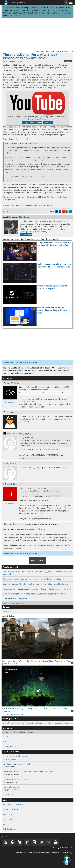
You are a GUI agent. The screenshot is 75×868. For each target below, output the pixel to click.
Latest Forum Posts (11, 752)
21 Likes (6, 211)
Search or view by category (13, 603)
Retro (35, 206)
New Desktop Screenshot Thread (16, 764)
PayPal (20, 13)
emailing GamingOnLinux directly (33, 232)
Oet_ (8, 383)
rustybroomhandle (14, 434)
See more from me (26, 235)
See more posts (9, 795)
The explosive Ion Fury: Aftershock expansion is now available (30, 56)
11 (72, 663)
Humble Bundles (9, 746)
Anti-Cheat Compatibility (13, 804)
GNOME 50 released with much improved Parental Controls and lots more (53, 310)
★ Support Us (37, 561)
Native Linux (10, 206)
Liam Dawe (9, 61)
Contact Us (7, 819)
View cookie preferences (37, 119)
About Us (6, 824)
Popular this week (10, 567)
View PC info (10, 402)
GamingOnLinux (18, 3)
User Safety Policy (65, 853)
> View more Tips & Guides (13, 714)
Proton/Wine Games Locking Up (16, 779)
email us (6, 373)
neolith (9, 484)
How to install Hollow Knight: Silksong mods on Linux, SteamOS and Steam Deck (38, 707)
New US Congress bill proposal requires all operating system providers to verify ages (37, 723)
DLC (20, 206)
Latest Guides (8, 616)
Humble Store (11, 15)
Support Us (7, 814)
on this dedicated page (49, 545)
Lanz (8, 412)
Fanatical (6, 737)
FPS (24, 206)
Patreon (19, 529)
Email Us (6, 611)
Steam (16, 197)
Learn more (69, 51)
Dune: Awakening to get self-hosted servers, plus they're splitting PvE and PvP (35, 594)
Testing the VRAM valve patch (15, 756)
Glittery (6, 463)
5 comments (68, 61)
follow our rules (24, 368)
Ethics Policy (51, 853)
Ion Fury (49, 206)
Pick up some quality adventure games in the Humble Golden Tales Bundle (33, 579)
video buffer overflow (11, 787)
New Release (29, 206)
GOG (68, 13)
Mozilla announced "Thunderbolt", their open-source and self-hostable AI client (35, 584)
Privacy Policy (40, 853)
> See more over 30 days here (15, 599)
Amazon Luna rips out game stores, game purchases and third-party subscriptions (37, 589)
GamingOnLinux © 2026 (62, 847)
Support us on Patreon (12, 8)
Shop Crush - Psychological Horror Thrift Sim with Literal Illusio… (29, 772)
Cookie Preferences (11, 809)
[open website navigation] (71, 3)
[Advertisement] (38, 34)
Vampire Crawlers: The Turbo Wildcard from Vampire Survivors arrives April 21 (54, 245)
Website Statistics (10, 829)
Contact (6, 607)
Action (17, 206)
